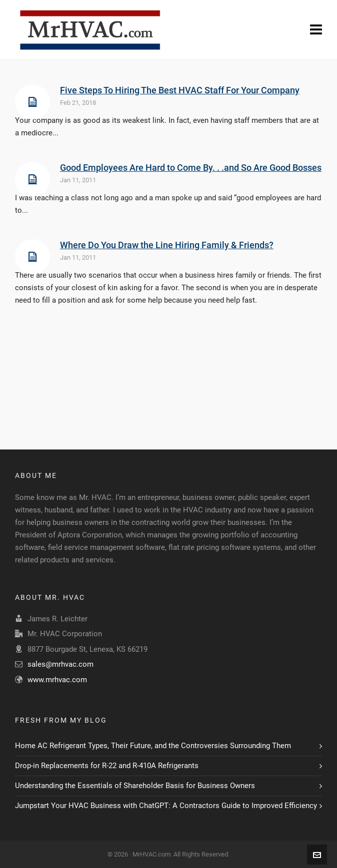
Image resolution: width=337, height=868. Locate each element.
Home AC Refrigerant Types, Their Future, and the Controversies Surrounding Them (153, 746)
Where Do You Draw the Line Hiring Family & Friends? (167, 245)
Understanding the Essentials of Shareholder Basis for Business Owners (135, 786)
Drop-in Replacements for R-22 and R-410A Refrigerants (107, 766)
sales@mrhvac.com (60, 664)
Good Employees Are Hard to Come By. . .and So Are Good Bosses (191, 168)
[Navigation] (316, 30)
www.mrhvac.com (57, 680)
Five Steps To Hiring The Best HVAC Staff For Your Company (180, 90)
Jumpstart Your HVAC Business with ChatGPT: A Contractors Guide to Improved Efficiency (166, 806)
